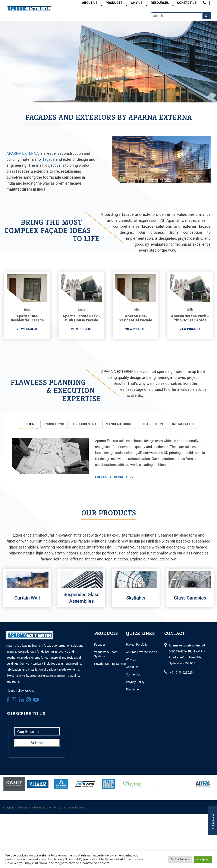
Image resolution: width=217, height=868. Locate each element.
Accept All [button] (203, 859)
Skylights (136, 598)
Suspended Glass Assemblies (81, 598)
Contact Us (187, 3)
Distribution (152, 424)
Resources (160, 3)
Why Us (136, 3)
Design (29, 424)
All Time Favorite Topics (141, 652)
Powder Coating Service (110, 664)
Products (114, 3)
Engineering (54, 424)
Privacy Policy (135, 682)
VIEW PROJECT (27, 329)
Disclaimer (133, 689)
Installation (183, 424)
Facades (100, 645)
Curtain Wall (27, 598)
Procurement (85, 424)
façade (49, 159)
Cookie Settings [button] (180, 859)
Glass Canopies (190, 598)
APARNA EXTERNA (23, 153)
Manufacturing (119, 424)
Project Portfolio (137, 645)
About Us (90, 3)
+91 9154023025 (181, 673)
